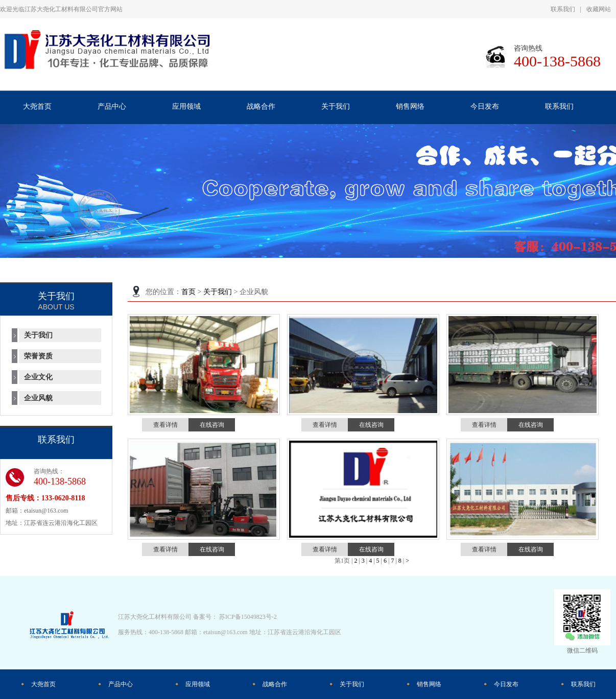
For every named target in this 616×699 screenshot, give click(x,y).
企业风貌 (38, 398)
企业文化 (38, 377)
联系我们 (563, 9)
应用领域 (198, 684)
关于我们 (218, 292)
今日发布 (506, 684)
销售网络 (429, 684)
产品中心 (121, 684)
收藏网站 (599, 9)
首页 (188, 292)
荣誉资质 (38, 356)
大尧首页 (43, 684)
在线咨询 (212, 425)
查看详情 (165, 425)
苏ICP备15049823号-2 (248, 617)
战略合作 (275, 684)
